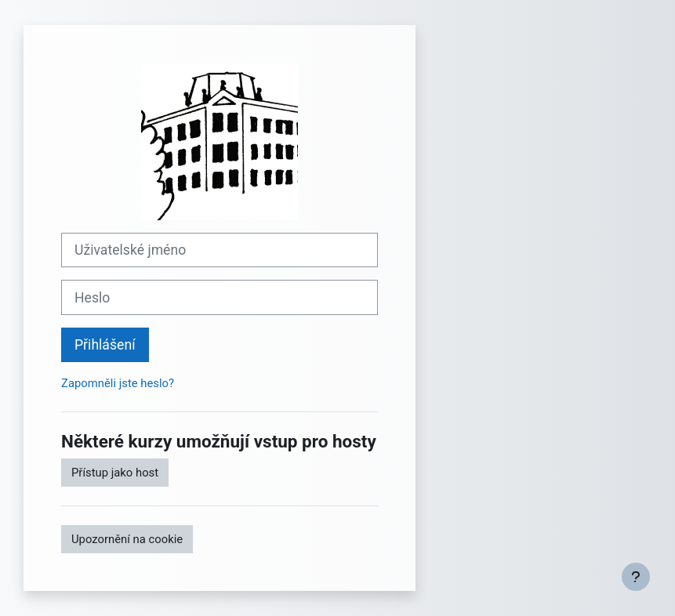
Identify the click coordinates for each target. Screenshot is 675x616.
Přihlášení (105, 345)
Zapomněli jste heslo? (118, 383)
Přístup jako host (115, 473)
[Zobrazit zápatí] (636, 577)
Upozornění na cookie (127, 539)
